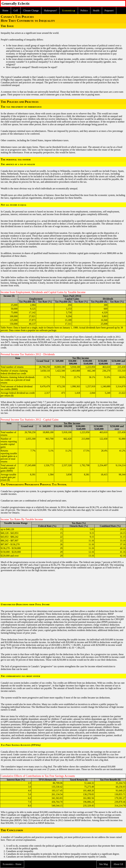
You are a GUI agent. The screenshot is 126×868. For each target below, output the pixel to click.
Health (96, 10)
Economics (68, 10)
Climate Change (31, 10)
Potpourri (109, 10)
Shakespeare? (50, 10)
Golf (16, 10)
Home (5, 10)
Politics (84, 10)
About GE (118, 864)
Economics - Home (12, 864)
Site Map (103, 864)
